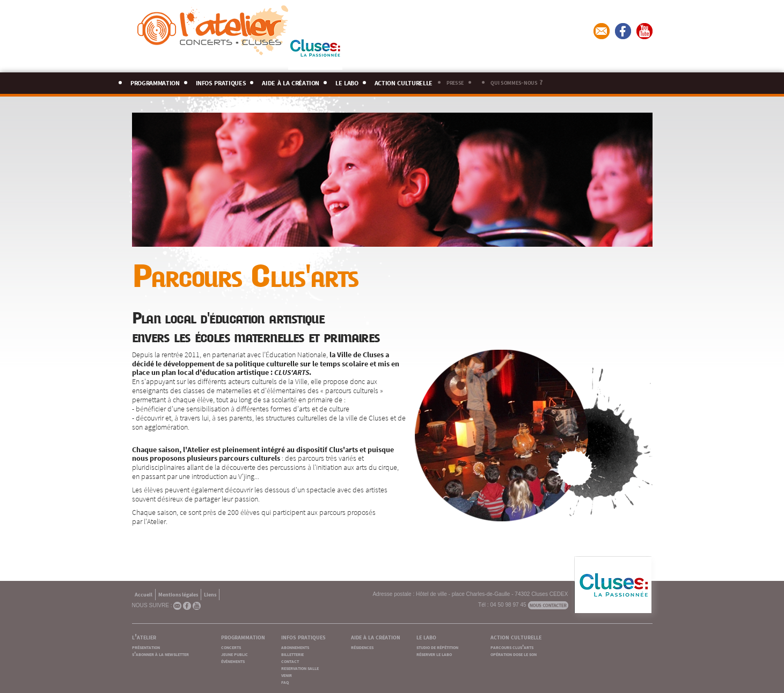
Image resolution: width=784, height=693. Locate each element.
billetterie (292, 654)
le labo (347, 81)
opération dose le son (514, 654)
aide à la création (291, 81)
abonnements (295, 647)
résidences (362, 647)
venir (287, 674)
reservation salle (300, 668)
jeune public (235, 654)
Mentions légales (178, 594)
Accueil (144, 594)
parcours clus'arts (512, 647)
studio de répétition (437, 647)
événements (233, 661)
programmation (155, 81)
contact (290, 661)
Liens (210, 594)
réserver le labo (434, 654)
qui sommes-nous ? (516, 82)
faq (285, 681)
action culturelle (404, 81)
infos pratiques (221, 81)
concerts (231, 647)
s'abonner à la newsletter (160, 654)
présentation (146, 647)
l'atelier (144, 636)
